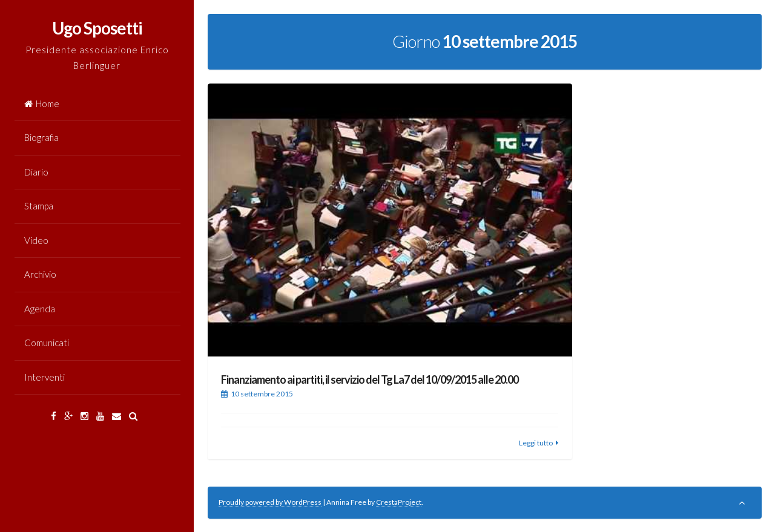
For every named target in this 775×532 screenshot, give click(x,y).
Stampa (39, 206)
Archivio (40, 274)
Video (36, 240)
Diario (36, 172)
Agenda (40, 309)
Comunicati (47, 343)
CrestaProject (399, 502)
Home (42, 103)
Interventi (45, 377)
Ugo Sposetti (97, 28)
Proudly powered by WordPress (270, 502)
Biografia (41, 137)
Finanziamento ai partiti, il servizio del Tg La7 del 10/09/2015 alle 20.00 (370, 379)
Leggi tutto (536, 443)
